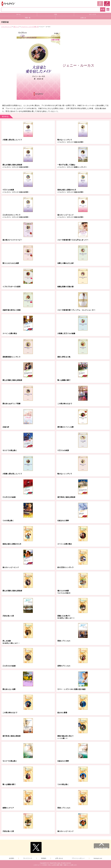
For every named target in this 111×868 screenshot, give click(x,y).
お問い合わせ (59, 858)
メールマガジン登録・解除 (107, 4)
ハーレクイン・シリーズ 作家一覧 (30, 27)
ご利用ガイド (100, 4)
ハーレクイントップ (6, 27)
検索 (103, 9)
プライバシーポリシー (78, 858)
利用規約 (44, 858)
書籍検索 (108, 9)
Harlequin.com (98, 858)
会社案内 (12, 858)
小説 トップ (16, 27)
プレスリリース (28, 858)
